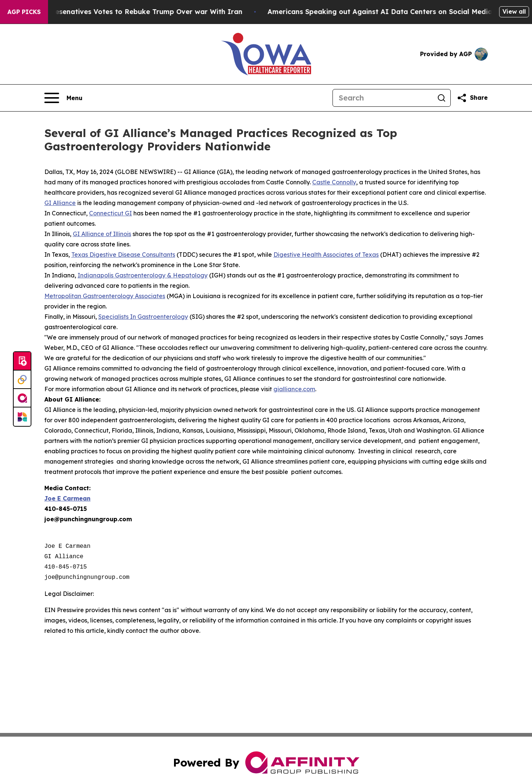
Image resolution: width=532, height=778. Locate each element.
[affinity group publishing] (22, 398)
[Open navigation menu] (63, 98)
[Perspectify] (22, 380)
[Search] (383, 98)
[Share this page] (472, 98)
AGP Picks (24, 12)
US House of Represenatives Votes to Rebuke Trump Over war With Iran (134, 12)
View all (514, 11)
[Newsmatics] (22, 417)
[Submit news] (22, 361)
